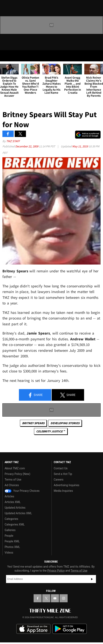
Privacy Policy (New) (17, 474)
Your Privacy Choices (22, 491)
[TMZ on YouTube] (55, 598)
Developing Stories (65, 423)
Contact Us (61, 468)
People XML (12, 541)
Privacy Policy (56, 571)
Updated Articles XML (18, 513)
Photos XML (12, 547)
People (9, 536)
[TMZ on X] (46, 598)
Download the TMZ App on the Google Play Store (70, 629)
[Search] (97, 56)
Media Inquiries (63, 491)
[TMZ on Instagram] (64, 598)
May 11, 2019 (80, 146)
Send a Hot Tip (63, 474)
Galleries (10, 530)
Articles (9, 496)
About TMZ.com (15, 468)
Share (35, 395)
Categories (11, 519)
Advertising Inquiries (66, 485)
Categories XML (15, 524)
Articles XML (13, 502)
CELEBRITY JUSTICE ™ (51, 431)
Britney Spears (33, 423)
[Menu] (6, 56)
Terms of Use (13, 480)
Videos (9, 553)
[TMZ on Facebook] (38, 598)
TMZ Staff (13, 141)
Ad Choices (12, 485)
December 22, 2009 (27, 146)
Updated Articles (15, 508)
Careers (59, 480)
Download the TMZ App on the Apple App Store (33, 629)
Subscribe (92, 579)
